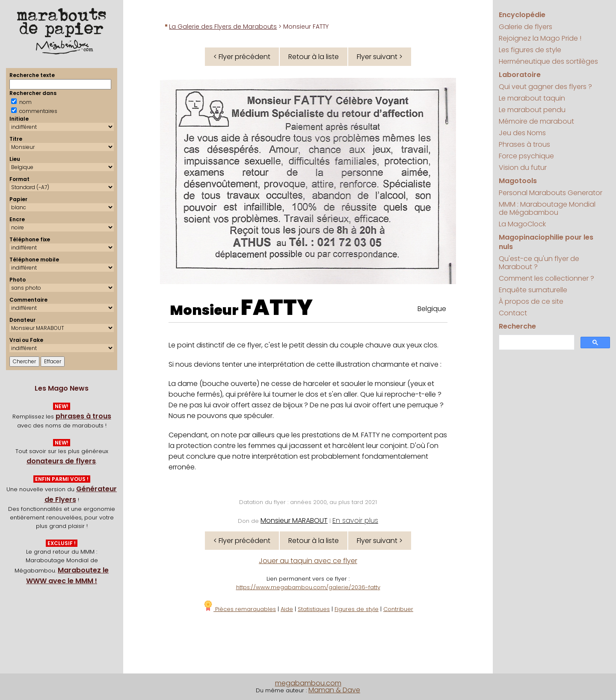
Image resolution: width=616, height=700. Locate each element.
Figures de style (357, 609)
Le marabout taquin (532, 98)
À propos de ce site (531, 301)
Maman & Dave (334, 690)
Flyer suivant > (380, 57)
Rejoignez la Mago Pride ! (540, 38)
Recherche (517, 326)
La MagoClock (522, 224)
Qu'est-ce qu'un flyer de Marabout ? (539, 263)
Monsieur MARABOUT (294, 521)
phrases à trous (83, 416)
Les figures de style (530, 50)
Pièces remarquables (239, 609)
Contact (513, 313)
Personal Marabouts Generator (551, 193)
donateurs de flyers (61, 461)
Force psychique (526, 156)
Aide (287, 609)
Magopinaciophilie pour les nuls (546, 242)
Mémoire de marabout (536, 121)
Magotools (518, 181)
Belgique (432, 309)
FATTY (277, 308)
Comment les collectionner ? (546, 278)
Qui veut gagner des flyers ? (545, 87)
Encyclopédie (522, 15)
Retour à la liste (314, 57)
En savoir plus (355, 521)
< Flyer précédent (242, 57)
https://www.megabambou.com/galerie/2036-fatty (308, 587)
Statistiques (314, 609)
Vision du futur (523, 168)
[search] (536, 343)
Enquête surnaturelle (533, 290)
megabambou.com (308, 683)
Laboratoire (520, 75)
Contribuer (398, 609)
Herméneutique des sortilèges (548, 61)
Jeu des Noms (522, 133)
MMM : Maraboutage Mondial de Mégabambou (547, 208)
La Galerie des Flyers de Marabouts (223, 27)
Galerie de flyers (526, 27)
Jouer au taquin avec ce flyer (308, 561)
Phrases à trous (524, 144)
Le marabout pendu (532, 110)
